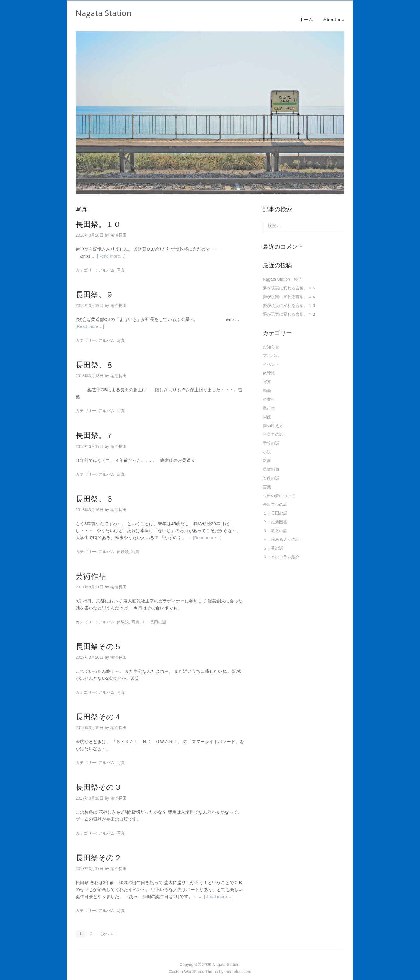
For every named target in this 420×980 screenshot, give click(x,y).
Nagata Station (104, 13)
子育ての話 (273, 428)
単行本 (269, 401)
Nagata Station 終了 (282, 272)
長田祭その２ (99, 851)
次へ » (107, 927)
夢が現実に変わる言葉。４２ (289, 308)
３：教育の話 (275, 524)
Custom (176, 965)
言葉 (267, 480)
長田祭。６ (94, 492)
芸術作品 (91, 569)
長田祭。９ (94, 288)
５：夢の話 (273, 541)
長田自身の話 (275, 498)
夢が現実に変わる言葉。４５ (289, 281)
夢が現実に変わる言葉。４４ (289, 290)
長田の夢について (279, 489)
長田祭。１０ (98, 217)
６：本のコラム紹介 (281, 550)
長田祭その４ (99, 710)
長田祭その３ (99, 780)
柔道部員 (271, 463)
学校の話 (271, 436)
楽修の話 (271, 471)
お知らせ (271, 340)
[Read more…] (111, 250)
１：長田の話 (154, 615)
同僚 (267, 410)
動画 (267, 384)
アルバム (106, 264)
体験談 (123, 545)
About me (334, 12)
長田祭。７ (94, 429)
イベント (271, 358)
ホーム (306, 12)
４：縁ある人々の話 (281, 533)
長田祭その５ (99, 640)
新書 (267, 454)
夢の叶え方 (273, 419)
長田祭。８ (94, 358)
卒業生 (269, 393)
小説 (267, 445)
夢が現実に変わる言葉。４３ (289, 299)
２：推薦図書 (275, 515)
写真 (121, 264)
